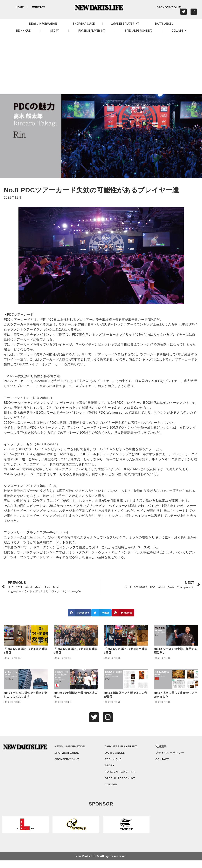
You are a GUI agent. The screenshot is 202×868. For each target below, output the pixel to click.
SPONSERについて (70, 762)
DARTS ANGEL (164, 24)
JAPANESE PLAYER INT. (125, 24)
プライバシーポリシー (173, 755)
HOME (20, 7)
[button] (80, 613)
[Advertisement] (101, 65)
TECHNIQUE (23, 31)
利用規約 (163, 748)
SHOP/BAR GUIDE (84, 24)
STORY (54, 31)
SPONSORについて (169, 7)
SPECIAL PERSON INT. (138, 31)
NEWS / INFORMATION (43, 24)
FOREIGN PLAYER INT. (92, 31)
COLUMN (179, 31)
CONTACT (38, 7)
